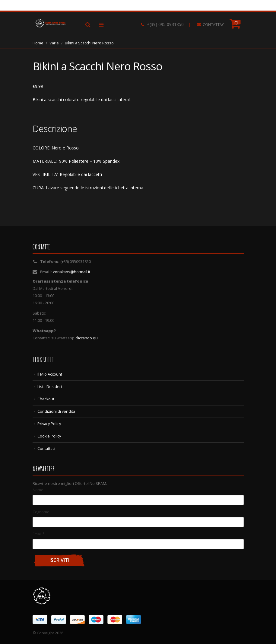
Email (38, 534)
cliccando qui (87, 338)
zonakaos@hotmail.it (71, 272)
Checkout (46, 399)
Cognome (41, 512)
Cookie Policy (49, 436)
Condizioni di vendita (56, 411)
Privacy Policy (49, 424)
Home (38, 43)
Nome (38, 490)
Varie (54, 43)
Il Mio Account (50, 374)
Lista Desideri (50, 387)
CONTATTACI (214, 25)
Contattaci (46, 449)
